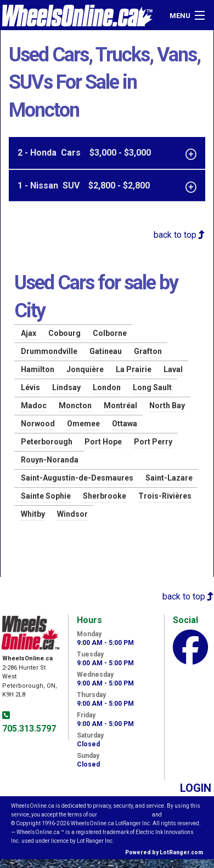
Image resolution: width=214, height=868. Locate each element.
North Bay (167, 406)
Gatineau (106, 351)
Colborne (110, 333)
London (107, 387)
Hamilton (38, 369)
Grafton (148, 351)
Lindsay (66, 387)
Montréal (120, 406)
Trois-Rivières (165, 496)
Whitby (33, 514)
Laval (173, 369)
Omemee (83, 424)
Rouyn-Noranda (50, 460)
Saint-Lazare (169, 478)
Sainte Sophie (46, 496)
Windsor (72, 514)
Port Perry (153, 442)
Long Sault (152, 387)
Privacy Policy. (183, 815)
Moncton (75, 406)
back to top (179, 235)
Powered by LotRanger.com (164, 852)
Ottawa (125, 424)
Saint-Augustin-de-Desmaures (77, 478)
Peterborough (47, 442)
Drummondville (49, 351)
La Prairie (134, 369)
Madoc (34, 406)
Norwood (38, 424)
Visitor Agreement (125, 815)
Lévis (30, 387)
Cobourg (64, 333)
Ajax (29, 333)
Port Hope (103, 442)
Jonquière (85, 369)
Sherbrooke (105, 496)
